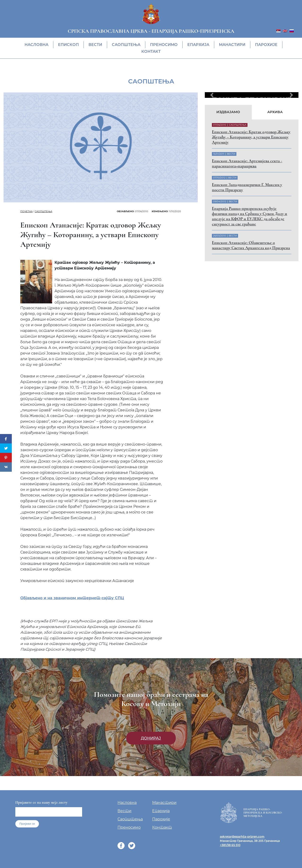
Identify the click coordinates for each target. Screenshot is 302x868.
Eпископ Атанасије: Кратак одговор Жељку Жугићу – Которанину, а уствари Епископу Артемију (251, 137)
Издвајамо (228, 112)
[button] (212, 95)
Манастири (232, 45)
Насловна (36, 45)
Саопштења (126, 45)
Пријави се (27, 824)
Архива (275, 112)
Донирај (151, 738)
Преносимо (164, 45)
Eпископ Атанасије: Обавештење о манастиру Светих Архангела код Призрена (251, 245)
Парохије (266, 45)
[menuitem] (278, 31)
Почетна (26, 211)
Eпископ (68, 45)
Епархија (198, 45)
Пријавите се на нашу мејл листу (41, 802)
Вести (95, 45)
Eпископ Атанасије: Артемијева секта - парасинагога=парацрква (247, 163)
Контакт (151, 52)
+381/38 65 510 (230, 845)
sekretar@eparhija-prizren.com (242, 837)
